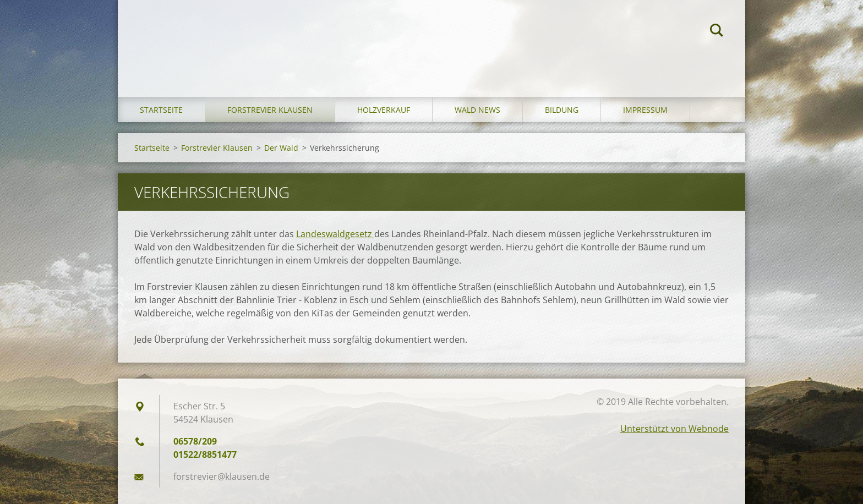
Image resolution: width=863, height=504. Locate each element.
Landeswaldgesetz (335, 234)
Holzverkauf (384, 110)
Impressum (645, 110)
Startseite (161, 110)
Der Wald (281, 148)
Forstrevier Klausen (270, 110)
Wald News (477, 110)
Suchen (717, 32)
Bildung (562, 110)
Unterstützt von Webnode (674, 429)
